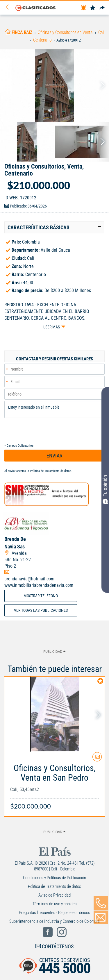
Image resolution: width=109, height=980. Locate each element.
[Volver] (9, 7)
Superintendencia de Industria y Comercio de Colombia (54, 921)
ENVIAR (54, 456)
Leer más (52, 327)
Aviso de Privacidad (54, 895)
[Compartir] (102, 8)
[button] (54, 228)
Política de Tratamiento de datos (51, 471)
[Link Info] (54, 784)
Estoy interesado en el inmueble (54, 409)
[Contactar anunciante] (97, 759)
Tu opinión (105, 489)
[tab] (54, 228)
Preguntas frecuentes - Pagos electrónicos (54, 913)
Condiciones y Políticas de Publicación (54, 878)
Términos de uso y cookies (55, 904)
